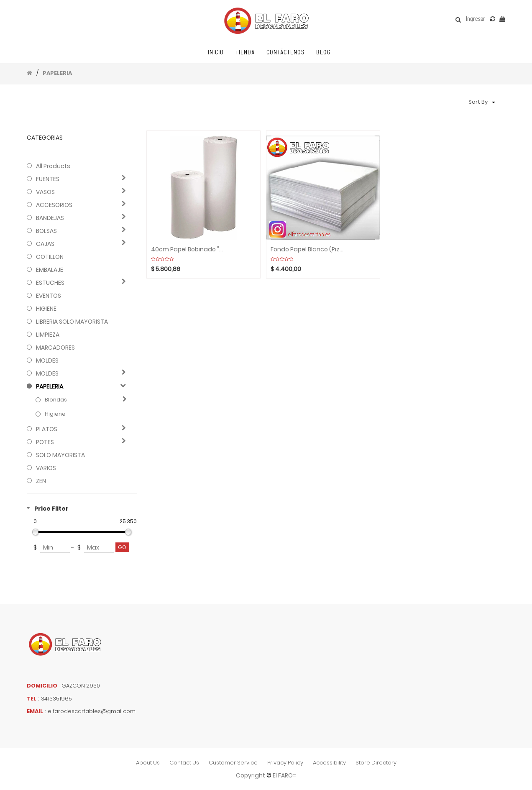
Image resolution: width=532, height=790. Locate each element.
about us (148, 763)
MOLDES (47, 360)
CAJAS (45, 244)
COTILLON (50, 257)
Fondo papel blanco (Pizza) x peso (307, 249)
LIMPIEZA (48, 335)
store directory (376, 763)
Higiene (55, 414)
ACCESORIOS (54, 205)
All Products (53, 166)
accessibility (329, 763)
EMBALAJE (50, 270)
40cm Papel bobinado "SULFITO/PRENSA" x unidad (188, 249)
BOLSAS (46, 231)
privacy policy (285, 763)
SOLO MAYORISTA (60, 455)
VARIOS (46, 468)
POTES (45, 442)
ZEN (41, 481)
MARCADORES (55, 348)
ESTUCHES (50, 283)
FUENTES (48, 179)
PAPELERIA (57, 73)
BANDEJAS (50, 218)
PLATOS (47, 429)
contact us (184, 763)
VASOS (45, 192)
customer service (233, 763)
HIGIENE (46, 309)
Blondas (56, 400)
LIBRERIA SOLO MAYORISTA (72, 322)
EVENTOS (49, 296)
